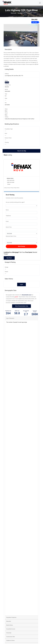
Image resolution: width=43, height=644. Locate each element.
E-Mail (9, 186)
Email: (7, 223)
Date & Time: (9, 228)
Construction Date (11, 638)
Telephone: (8, 217)
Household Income (11, 630)
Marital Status (10, 626)
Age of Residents (10, 320)
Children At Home (10, 642)
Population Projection (11, 619)
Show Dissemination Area (21, 307)
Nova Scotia (14, 13)
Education (9, 623)
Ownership (9, 634)
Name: (7, 211)
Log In (21, 286)
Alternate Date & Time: (11, 238)
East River (20, 13)
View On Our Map (22, 152)
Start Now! (9, 259)
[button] (6, 36)
